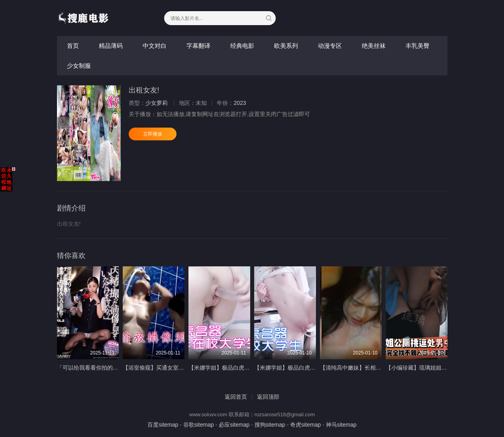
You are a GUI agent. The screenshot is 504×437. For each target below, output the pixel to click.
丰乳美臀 (418, 46)
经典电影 (242, 46)
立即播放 (153, 134)
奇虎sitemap (305, 425)
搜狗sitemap (270, 425)
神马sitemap (341, 425)
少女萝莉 (157, 103)
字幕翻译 (198, 46)
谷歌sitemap (199, 425)
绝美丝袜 (374, 46)
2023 (240, 103)
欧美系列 (286, 46)
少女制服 (79, 66)
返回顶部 (268, 397)
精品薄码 (111, 46)
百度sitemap (163, 425)
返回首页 (236, 397)
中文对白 (155, 46)
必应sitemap (234, 425)
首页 (73, 46)
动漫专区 (330, 46)
